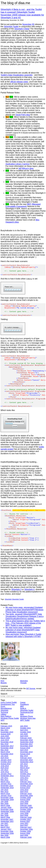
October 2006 (25, 854)
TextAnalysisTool (27, 735)
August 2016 (25, 771)
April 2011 (24, 802)
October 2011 (25, 796)
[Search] (23, 719)
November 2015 (7, 777)
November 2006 (7, 854)
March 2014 (25, 790)
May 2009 (4, 826)
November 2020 (7, 755)
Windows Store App (28, 741)
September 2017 (7, 769)
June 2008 (24, 836)
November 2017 (26, 767)
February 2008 (26, 840)
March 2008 (5, 840)
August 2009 (25, 822)
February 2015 (26, 781)
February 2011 (26, 804)
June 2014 (5, 788)
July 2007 (4, 846)
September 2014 (27, 785)
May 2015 (24, 779)
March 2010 (5, 816)
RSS (2, 704)
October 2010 (25, 808)
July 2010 (4, 812)
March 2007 (5, 850)
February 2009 (26, 828)
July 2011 (4, 800)
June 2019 (5, 763)
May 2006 (4, 858)
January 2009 (6, 830)
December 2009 (26, 818)
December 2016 (26, 769)
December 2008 (26, 830)
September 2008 (7, 834)
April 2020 (24, 759)
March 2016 (5, 775)
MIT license (31, 711)
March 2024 (5, 751)
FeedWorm (24, 727)
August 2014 (6, 787)
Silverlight (8, 622)
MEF (22, 729)
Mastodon (24, 704)
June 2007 (24, 846)
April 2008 (24, 838)
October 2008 (25, 832)
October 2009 (25, 820)
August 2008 (25, 834)
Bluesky (4, 706)
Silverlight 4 (29, 612)
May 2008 (4, 838)
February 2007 (26, 850)
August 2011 (25, 798)
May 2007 (4, 848)
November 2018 (7, 765)
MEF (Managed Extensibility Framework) (23, 205)
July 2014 (24, 787)
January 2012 (6, 796)
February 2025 (6, 749)
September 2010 (7, 810)
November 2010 (7, 808)
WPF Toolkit (25, 743)
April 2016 (24, 773)
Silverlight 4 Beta (22, 29)
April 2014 (5, 790)
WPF (3, 743)
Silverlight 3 (16, 612)
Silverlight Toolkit (11, 27)
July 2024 (24, 749)
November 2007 (7, 842)
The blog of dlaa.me (15, 3)
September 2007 (7, 844)
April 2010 (24, 814)
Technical (4, 735)
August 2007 (25, 844)
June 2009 (24, 824)
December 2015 (26, 775)
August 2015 (25, 777)
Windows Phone (26, 739)
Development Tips (8, 727)
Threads (23, 706)
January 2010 (6, 818)
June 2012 (5, 794)
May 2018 (4, 767)
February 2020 (26, 761)
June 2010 (24, 812)
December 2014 (26, 783)
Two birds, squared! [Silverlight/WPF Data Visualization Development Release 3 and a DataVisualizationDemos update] (24, 639)
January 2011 (6, 806)
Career (23, 725)
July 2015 (4, 779)
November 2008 (7, 832)
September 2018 (27, 765)
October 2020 (25, 755)
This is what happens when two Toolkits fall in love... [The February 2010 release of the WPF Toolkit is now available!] (25, 646)
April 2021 (24, 753)
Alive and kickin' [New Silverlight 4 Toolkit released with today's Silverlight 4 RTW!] (23, 658)
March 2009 (5, 828)
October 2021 (25, 751)
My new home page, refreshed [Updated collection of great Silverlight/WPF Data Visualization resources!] (23, 653)
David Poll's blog (23, 115)
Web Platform (6, 739)
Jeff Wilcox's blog (26, 168)
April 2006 (24, 858)
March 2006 (5, 860)
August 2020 (6, 757)
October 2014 (6, 785)
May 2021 (4, 753)
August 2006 (25, 856)
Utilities (3, 737)
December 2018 (26, 763)
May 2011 (4, 802)
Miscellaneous (6, 731)
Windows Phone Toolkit (10, 741)
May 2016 (4, 773)
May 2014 (24, 788)
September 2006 (7, 856)
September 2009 (7, 822)
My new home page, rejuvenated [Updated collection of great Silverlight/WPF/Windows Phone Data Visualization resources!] (24, 632)
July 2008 (4, 836)
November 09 (28, 24)
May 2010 (4, 814)
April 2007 (24, 848)
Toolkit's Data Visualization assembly (17, 75)
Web (22, 737)
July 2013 (4, 792)
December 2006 (26, 852)
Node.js (23, 731)
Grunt (3, 729)
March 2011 (5, 804)
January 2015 (6, 783)
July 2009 (4, 824)
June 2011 (24, 800)
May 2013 (24, 792)
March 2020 (5, 761)
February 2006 (26, 860)
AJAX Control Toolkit (9, 725)
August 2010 (25, 810)
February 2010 (26, 816)
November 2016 (7, 771)
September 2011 (7, 798)
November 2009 (7, 820)
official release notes (19, 82)
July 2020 (24, 757)
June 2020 (5, 759)
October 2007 (25, 842)
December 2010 (26, 806)
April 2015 (5, 781)
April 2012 (24, 794)
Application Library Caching (17, 164)
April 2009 (24, 826)
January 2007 (6, 852)
